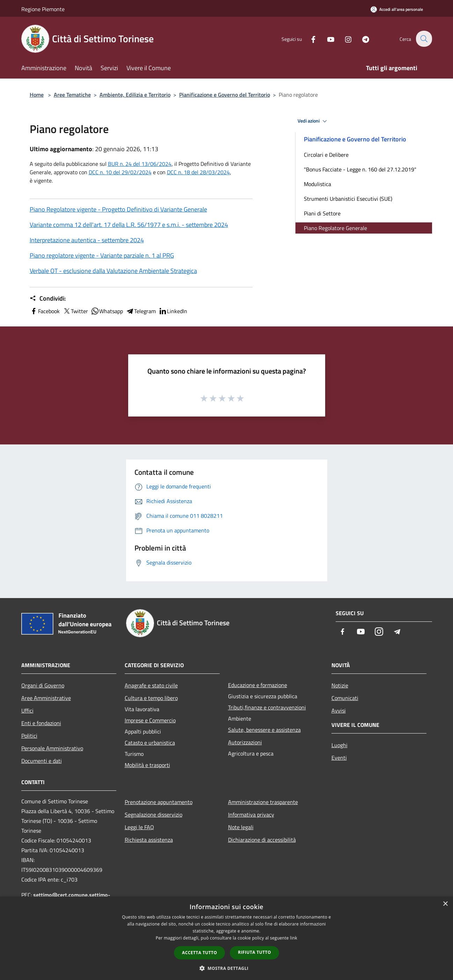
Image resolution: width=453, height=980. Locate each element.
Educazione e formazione (258, 685)
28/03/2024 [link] (215, 172)
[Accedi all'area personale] (397, 9)
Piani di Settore (322, 213)
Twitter (75, 311)
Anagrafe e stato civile (151, 685)
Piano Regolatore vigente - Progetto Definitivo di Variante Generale (118, 209)
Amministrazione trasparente (263, 802)
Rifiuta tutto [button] (254, 952)
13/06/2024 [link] (156, 164)
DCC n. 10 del (105, 172)
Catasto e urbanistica (150, 743)
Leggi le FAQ (139, 827)
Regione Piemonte (43, 9)
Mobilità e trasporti (147, 765)
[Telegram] (361, 39)
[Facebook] (309, 39)
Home (37, 95)
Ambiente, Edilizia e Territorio (135, 95)
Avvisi (339, 710)
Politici (29, 736)
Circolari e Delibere (326, 155)
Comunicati (345, 698)
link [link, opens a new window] (294, 938)
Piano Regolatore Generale (335, 228)
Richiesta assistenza (149, 840)
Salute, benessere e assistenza (264, 730)
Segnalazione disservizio (154, 815)
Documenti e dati (42, 761)
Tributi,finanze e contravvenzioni (267, 707)
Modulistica (317, 184)
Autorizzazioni (245, 742)
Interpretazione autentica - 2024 (87, 240)
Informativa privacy (251, 815)
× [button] (445, 904)
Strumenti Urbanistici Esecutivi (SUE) (348, 199)
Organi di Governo (43, 685)
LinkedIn (173, 311)
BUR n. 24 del (140, 164)
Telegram (141, 311)
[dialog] (226, 938)
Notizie (340, 685)
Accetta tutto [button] (199, 953)
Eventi (339, 758)
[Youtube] (327, 39)
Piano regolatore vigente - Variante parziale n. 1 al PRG (102, 255)
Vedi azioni (313, 121)
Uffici (27, 710)
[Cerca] (424, 39)
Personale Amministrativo (52, 748)
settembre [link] (200, 225)
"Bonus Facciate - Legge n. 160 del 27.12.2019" (360, 169)
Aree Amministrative (46, 698)
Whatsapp (107, 311)
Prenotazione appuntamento (159, 802)
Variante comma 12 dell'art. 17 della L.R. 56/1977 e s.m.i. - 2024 (129, 225)
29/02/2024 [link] (137, 172)
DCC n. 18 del (198, 172)
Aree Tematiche (72, 95)
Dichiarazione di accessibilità (262, 840)
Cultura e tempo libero (151, 698)
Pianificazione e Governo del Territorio (225, 95)
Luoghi (339, 745)
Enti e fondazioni (41, 723)
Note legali (241, 827)
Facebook (45, 311)
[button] (227, 968)
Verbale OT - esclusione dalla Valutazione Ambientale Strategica (113, 271)
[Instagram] (344, 39)
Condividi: (48, 299)
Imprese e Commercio (150, 720)
